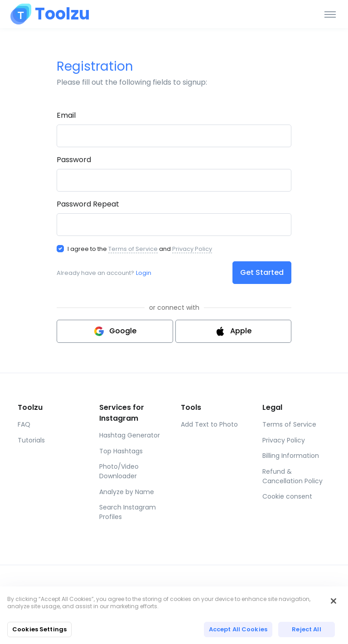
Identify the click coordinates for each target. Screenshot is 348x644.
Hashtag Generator (130, 435)
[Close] (333, 601)
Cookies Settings (39, 629)
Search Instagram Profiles (128, 512)
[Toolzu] (50, 14)
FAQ (24, 424)
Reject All (306, 629)
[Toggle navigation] (330, 14)
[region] (174, 615)
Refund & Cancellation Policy (292, 476)
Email (66, 115)
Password (74, 160)
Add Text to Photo (209, 424)
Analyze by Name (127, 492)
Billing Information (291, 456)
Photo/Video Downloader (119, 471)
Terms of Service (133, 249)
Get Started (262, 272)
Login (144, 273)
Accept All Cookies (238, 629)
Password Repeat (88, 204)
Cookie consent (287, 496)
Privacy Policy (192, 249)
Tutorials (31, 440)
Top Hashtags (121, 451)
